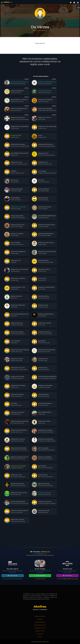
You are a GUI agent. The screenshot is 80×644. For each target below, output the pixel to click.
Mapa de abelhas (40, 616)
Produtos (40, 619)
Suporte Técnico (40, 631)
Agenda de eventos (40, 625)
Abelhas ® (46, 642)
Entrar (40, 637)
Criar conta (40, 634)
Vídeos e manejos (40, 622)
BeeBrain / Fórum (40, 628)
